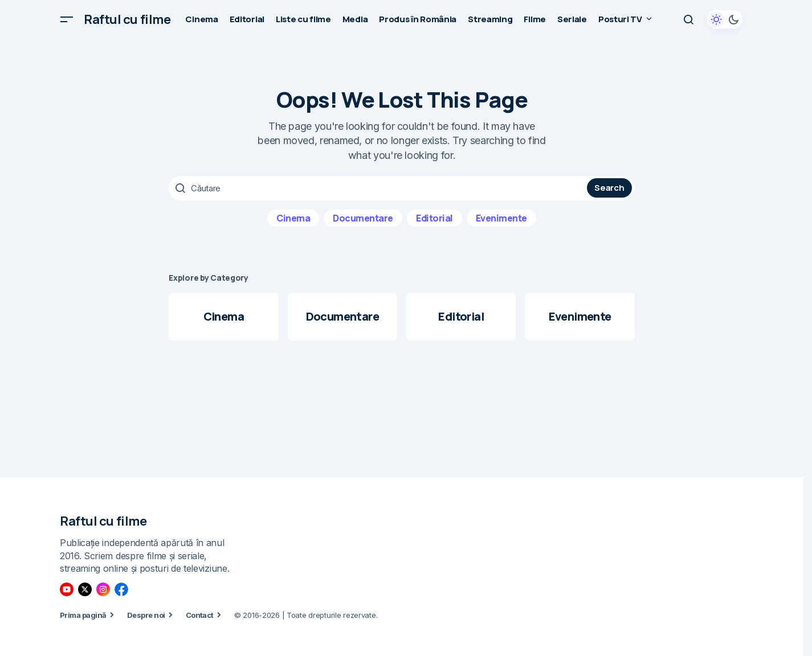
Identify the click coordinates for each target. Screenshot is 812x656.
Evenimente (501, 217)
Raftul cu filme (127, 19)
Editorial (434, 217)
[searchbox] (379, 188)
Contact (200, 614)
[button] (67, 19)
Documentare (363, 217)
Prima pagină (83, 614)
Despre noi (146, 614)
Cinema (293, 217)
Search (609, 188)
